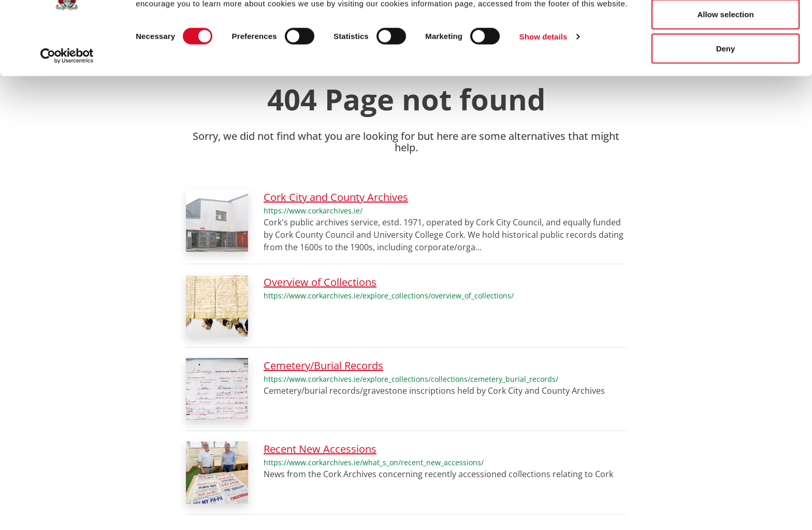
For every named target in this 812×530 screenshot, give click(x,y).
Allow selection (725, 61)
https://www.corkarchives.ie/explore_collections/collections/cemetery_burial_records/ (411, 379)
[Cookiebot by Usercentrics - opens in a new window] (67, 103)
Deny (726, 95)
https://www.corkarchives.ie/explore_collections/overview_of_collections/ (389, 296)
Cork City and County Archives (336, 197)
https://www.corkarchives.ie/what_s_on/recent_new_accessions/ (374, 462)
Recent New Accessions (320, 449)
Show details (543, 84)
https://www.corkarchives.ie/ (313, 211)
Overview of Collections (320, 282)
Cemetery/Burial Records (323, 366)
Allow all (726, 27)
